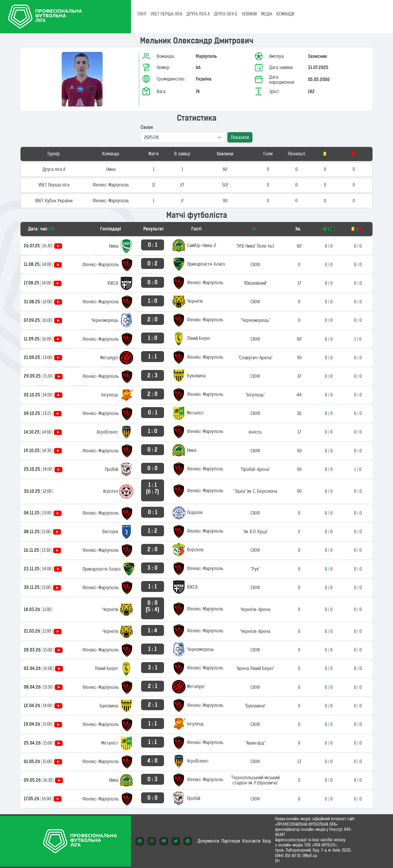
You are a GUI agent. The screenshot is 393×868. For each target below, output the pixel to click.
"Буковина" (255, 706)
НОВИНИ (249, 14)
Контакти (251, 841)
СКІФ (255, 265)
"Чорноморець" (255, 320)
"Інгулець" (255, 395)
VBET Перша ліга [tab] (166, 14)
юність (255, 432)
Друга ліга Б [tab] (226, 14)
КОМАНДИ (285, 14)
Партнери (231, 841)
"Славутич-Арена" (255, 358)
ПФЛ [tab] (142, 14)
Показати (240, 137)
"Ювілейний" (255, 283)
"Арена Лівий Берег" (255, 668)
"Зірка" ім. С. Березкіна (255, 491)
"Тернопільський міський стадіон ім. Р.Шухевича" (255, 780)
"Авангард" (255, 743)
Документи (208, 841)
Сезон (147, 127)
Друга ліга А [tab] (198, 14)
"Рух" (255, 569)
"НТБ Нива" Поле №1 (255, 246)
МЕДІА (267, 14)
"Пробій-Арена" (255, 469)
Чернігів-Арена (255, 609)
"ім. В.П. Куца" (255, 532)
